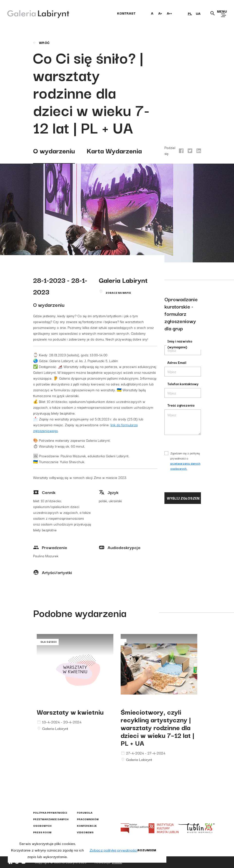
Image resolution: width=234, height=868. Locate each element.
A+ (160, 13)
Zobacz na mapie (118, 293)
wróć (41, 42)
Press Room (42, 832)
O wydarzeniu (54, 150)
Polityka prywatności (50, 813)
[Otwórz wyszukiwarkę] (213, 13)
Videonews (85, 832)
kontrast (126, 13)
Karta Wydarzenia (114, 150)
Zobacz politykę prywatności (113, 850)
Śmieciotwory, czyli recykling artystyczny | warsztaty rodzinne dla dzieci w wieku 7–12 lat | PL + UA (157, 727)
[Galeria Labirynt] (35, 13)
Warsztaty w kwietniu (70, 712)
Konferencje (87, 826)
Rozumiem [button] (147, 850)
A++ (169, 13)
